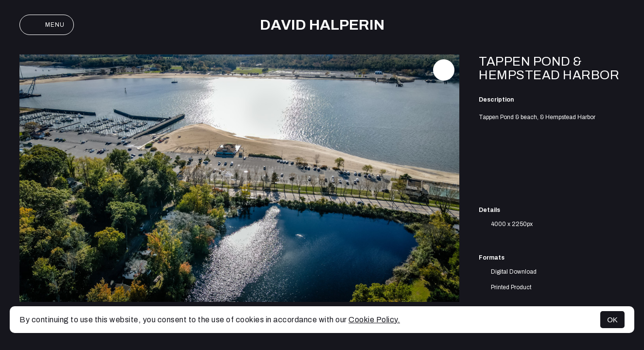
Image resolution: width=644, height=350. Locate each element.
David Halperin (322, 25)
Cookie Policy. (374, 320)
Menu (47, 25)
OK (612, 320)
